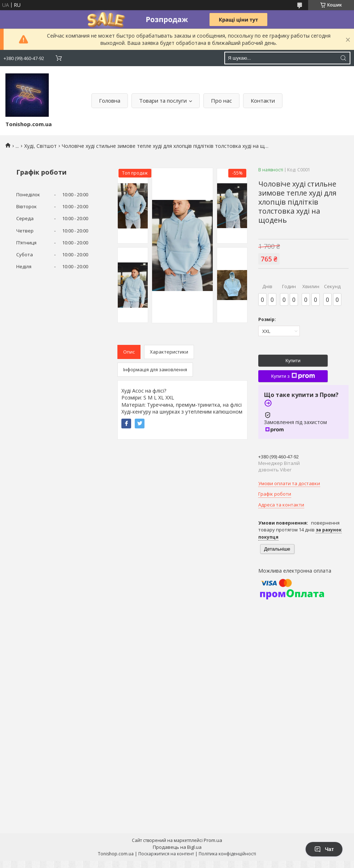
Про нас (221, 101)
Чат (324, 849)
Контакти (263, 101)
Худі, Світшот (40, 146)
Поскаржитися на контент (166, 854)
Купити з (293, 376)
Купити (293, 361)
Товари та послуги (163, 101)
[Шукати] (343, 58)
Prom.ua (213, 840)
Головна (110, 101)
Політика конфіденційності (227, 854)
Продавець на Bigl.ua (177, 847)
